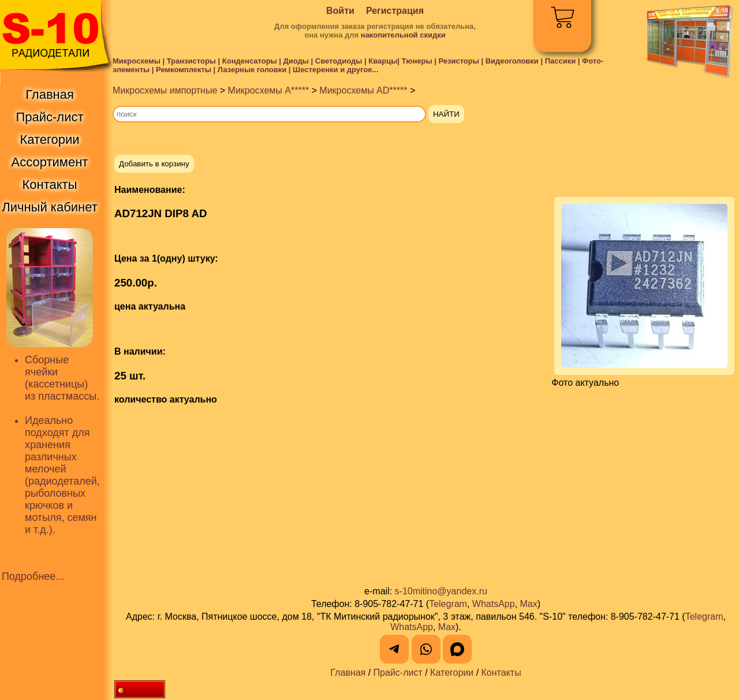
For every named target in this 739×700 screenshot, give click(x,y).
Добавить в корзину (154, 164)
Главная (348, 673)
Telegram (448, 604)
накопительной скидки (403, 35)
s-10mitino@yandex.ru (441, 591)
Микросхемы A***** (269, 90)
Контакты (501, 673)
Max (529, 604)
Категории (452, 673)
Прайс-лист (398, 673)
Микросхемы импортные (165, 90)
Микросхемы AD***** (363, 90)
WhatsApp (494, 604)
